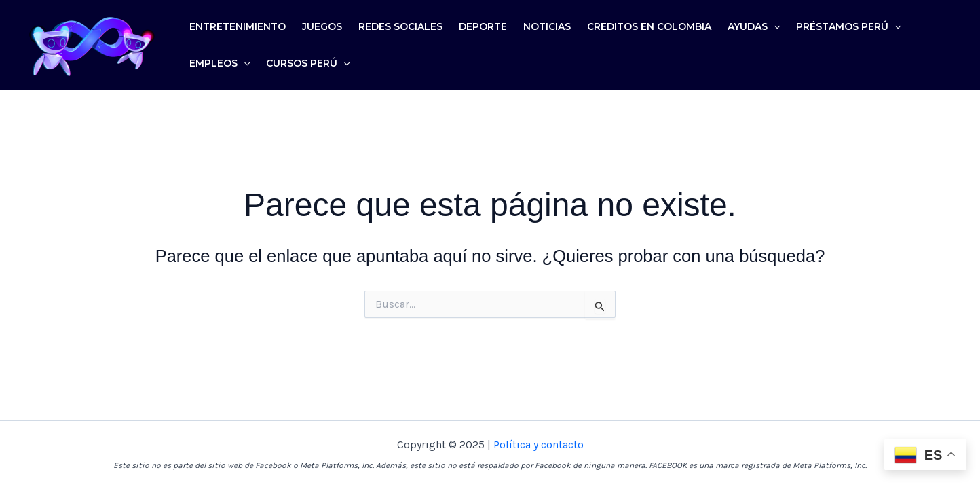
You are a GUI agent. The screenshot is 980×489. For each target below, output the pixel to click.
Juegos (322, 26)
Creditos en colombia (649, 26)
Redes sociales (400, 26)
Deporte (483, 26)
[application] (774, 26)
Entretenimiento (238, 26)
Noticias (547, 26)
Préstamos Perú (848, 26)
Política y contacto (539, 445)
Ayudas (754, 26)
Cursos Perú (308, 63)
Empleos (220, 63)
